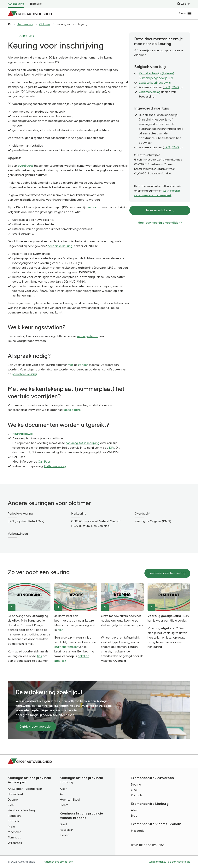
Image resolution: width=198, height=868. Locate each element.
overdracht (25, 166)
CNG (175, 87)
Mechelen (15, 832)
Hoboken (14, 816)
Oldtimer (45, 24)
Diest (63, 824)
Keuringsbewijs (23, 434)
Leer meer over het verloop (167, 573)
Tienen (64, 835)
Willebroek (15, 843)
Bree (134, 816)
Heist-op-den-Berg (21, 810)
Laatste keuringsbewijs (155, 83)
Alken (64, 789)
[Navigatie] (185, 14)
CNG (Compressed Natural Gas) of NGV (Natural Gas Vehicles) (96, 524)
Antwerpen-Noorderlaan (25, 789)
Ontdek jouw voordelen (36, 727)
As (62, 794)
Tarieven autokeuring (160, 210)
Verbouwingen (18, 534)
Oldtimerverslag (55, 466)
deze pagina (72, 410)
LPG (167, 87)
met (70, 365)
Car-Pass (44, 462)
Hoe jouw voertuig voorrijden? (160, 223)
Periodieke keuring (20, 513)
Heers (64, 805)
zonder (83, 365)
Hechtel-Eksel (70, 800)
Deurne (13, 800)
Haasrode (138, 831)
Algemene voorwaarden (58, 862)
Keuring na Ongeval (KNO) (153, 521)
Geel (11, 805)
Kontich (13, 821)
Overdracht (143, 513)
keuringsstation (87, 336)
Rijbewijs (36, 4)
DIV (112, 448)
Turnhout (14, 837)
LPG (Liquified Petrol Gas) (26, 521)
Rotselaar (66, 830)
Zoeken (184, 4)
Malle (11, 827)
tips (39, 656)
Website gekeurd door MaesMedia (169, 862)
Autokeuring (16, 4)
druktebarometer (66, 647)
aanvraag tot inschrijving (83, 443)
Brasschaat (15, 794)
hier (60, 630)
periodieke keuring (60, 246)
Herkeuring (79, 513)
